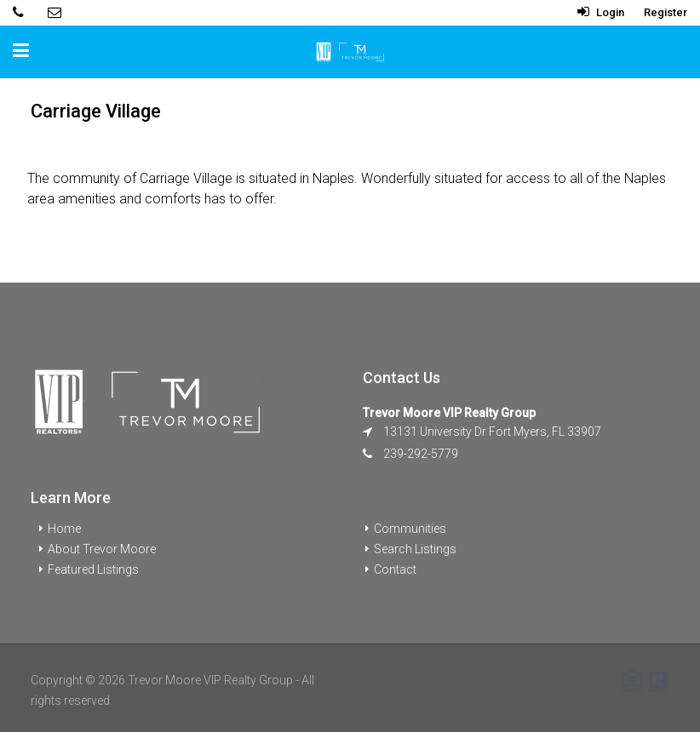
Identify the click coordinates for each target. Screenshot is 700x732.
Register (666, 12)
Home (64, 529)
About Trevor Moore (102, 549)
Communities (410, 529)
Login (601, 12)
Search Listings (415, 549)
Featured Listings (93, 569)
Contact (395, 569)
